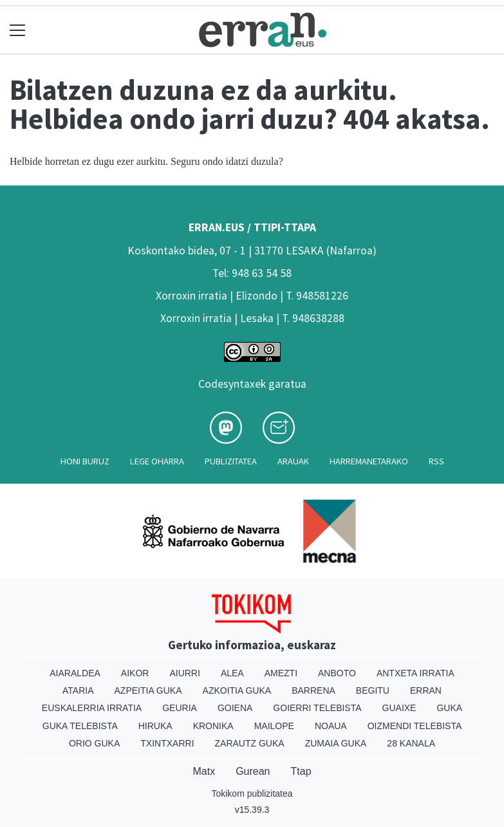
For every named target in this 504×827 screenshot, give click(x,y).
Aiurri (184, 673)
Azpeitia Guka (148, 690)
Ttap (301, 771)
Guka (449, 708)
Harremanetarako (369, 461)
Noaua (331, 726)
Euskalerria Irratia (92, 708)
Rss (436, 461)
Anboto (337, 673)
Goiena (235, 708)
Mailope (274, 726)
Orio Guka (94, 743)
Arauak (293, 461)
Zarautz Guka (250, 743)
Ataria (78, 690)
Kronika (213, 726)
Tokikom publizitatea (252, 794)
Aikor (135, 673)
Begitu (373, 690)
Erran (426, 690)
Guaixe (399, 708)
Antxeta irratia (415, 673)
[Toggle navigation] (18, 30)
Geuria (180, 708)
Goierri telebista (317, 708)
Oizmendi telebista (415, 726)
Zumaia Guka (336, 743)
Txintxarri (167, 743)
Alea (232, 673)
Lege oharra (157, 461)
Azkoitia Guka (237, 690)
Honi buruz (85, 461)
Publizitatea (231, 461)
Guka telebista (80, 726)
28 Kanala (411, 743)
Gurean (253, 771)
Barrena (313, 690)
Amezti (281, 673)
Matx (204, 771)
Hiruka (155, 726)
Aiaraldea (75, 673)
